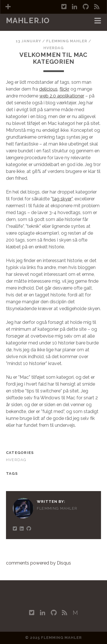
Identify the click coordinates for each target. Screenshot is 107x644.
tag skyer (62, 199)
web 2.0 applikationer (62, 96)
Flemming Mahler (67, 41)
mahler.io (28, 21)
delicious (48, 89)
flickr (64, 89)
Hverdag (53, 48)
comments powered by (39, 563)
